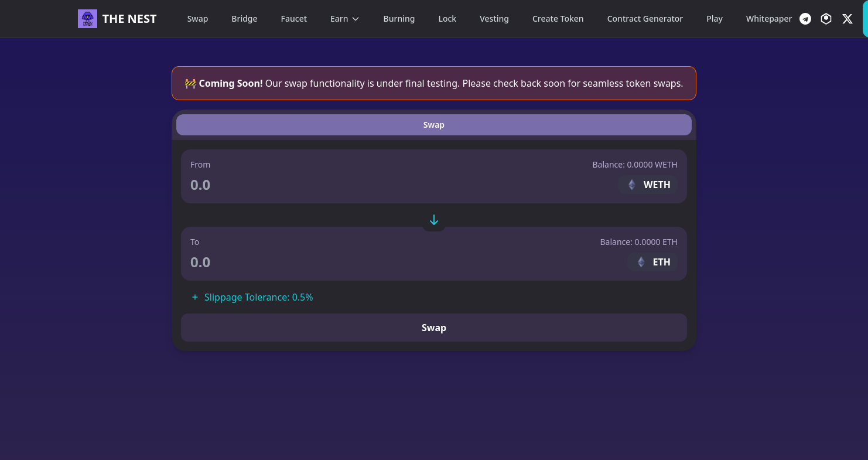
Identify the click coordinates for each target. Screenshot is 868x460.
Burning (399, 18)
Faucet (294, 18)
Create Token (558, 18)
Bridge (244, 18)
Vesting (494, 18)
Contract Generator (645, 18)
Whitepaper (769, 18)
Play (715, 18)
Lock (447, 18)
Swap (198, 18)
